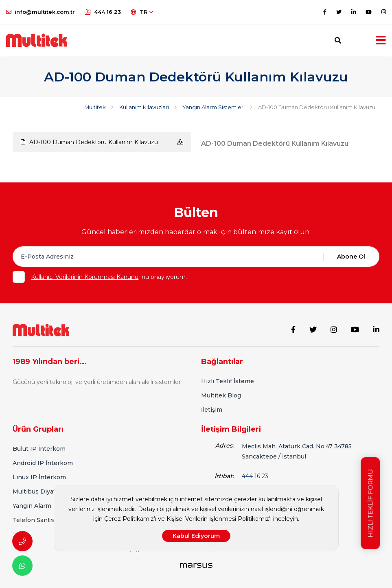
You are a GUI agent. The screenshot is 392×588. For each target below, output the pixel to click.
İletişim (212, 409)
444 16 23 (103, 12)
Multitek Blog (221, 395)
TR (142, 12)
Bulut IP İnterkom (39, 448)
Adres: (224, 445)
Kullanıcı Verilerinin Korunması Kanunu (85, 277)
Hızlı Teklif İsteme (228, 380)
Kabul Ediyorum (196, 536)
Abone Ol (351, 257)
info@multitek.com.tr (41, 12)
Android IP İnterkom (43, 462)
